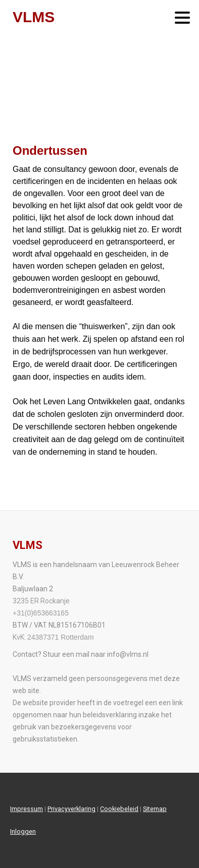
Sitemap (155, 809)
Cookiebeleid (119, 809)
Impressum (27, 809)
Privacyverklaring (71, 809)
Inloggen (23, 831)
